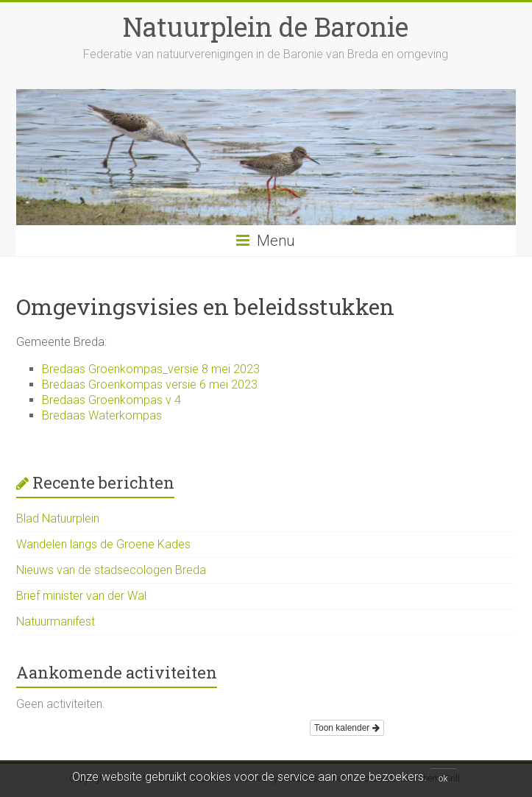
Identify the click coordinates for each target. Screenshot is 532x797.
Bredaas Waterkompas (102, 415)
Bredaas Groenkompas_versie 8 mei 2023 (151, 369)
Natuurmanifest (56, 621)
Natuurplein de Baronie (266, 26)
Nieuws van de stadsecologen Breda (111, 570)
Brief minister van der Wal (81, 596)
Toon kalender (347, 728)
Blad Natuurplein (58, 518)
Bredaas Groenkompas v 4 (111, 400)
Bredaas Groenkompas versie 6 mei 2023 (150, 385)
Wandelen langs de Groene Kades (103, 544)
